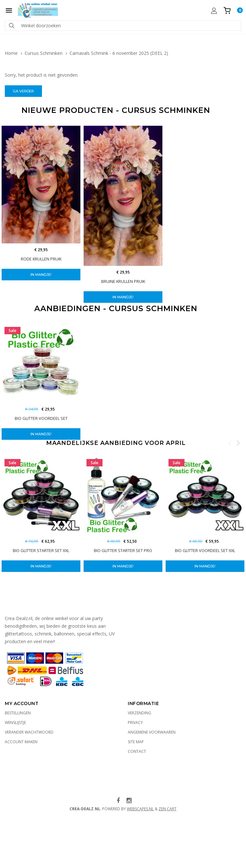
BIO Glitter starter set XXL (41, 550)
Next (238, 443)
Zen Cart (168, 809)
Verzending (139, 713)
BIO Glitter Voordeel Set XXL (205, 550)
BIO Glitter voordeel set (41, 418)
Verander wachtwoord (29, 732)
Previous (230, 443)
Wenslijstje (15, 723)
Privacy (135, 723)
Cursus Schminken (44, 53)
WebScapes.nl (140, 809)
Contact (137, 751)
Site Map (136, 742)
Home (11, 53)
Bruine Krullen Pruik (123, 281)
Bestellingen (18, 713)
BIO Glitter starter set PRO (123, 550)
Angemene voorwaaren (152, 732)
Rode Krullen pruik (41, 259)
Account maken (21, 742)
